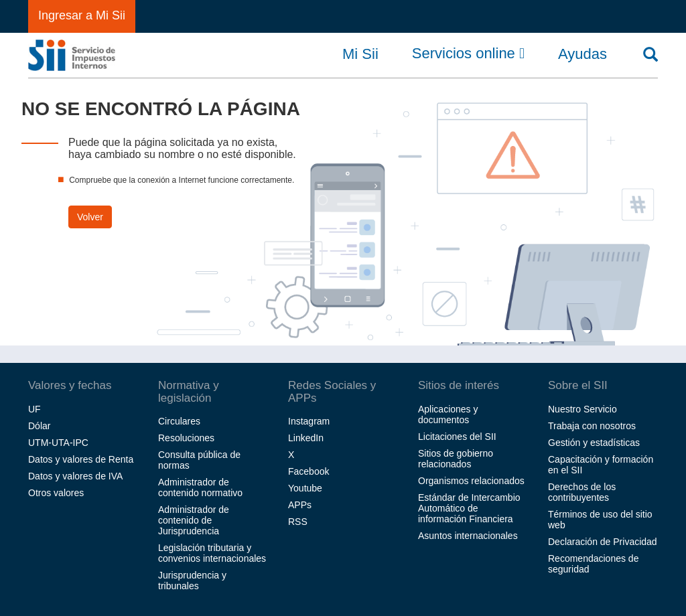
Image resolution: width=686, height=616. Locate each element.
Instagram (309, 421)
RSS (298, 522)
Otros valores (56, 493)
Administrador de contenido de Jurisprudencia (194, 520)
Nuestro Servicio (582, 409)
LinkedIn (306, 438)
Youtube (305, 488)
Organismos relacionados (471, 481)
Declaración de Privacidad (603, 542)
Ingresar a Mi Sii (82, 15)
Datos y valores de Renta (81, 459)
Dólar (39, 426)
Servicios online (468, 54)
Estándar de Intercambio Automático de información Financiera (469, 508)
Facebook (308, 471)
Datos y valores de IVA (75, 476)
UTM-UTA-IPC (58, 443)
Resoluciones (186, 438)
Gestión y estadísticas (594, 443)
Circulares (179, 421)
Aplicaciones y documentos (448, 414)
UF (35, 409)
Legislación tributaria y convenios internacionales (212, 553)
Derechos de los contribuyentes (582, 492)
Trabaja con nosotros (592, 426)
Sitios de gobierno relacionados (456, 459)
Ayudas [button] (582, 54)
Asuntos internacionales (468, 536)
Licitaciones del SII (457, 437)
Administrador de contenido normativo (200, 487)
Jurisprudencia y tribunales (192, 581)
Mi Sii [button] (360, 54)
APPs (300, 505)
